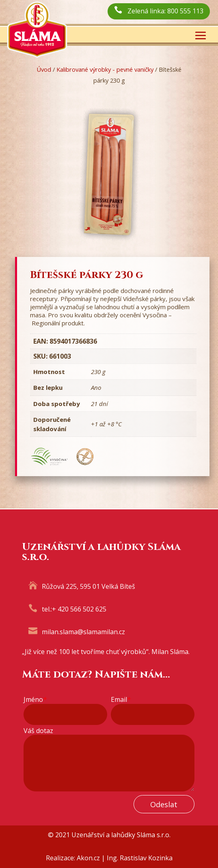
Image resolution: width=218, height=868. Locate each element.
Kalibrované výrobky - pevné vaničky (105, 69)
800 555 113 (185, 11)
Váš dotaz (38, 731)
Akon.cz (88, 858)
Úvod (44, 69)
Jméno (35, 700)
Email (121, 700)
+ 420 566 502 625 (79, 609)
